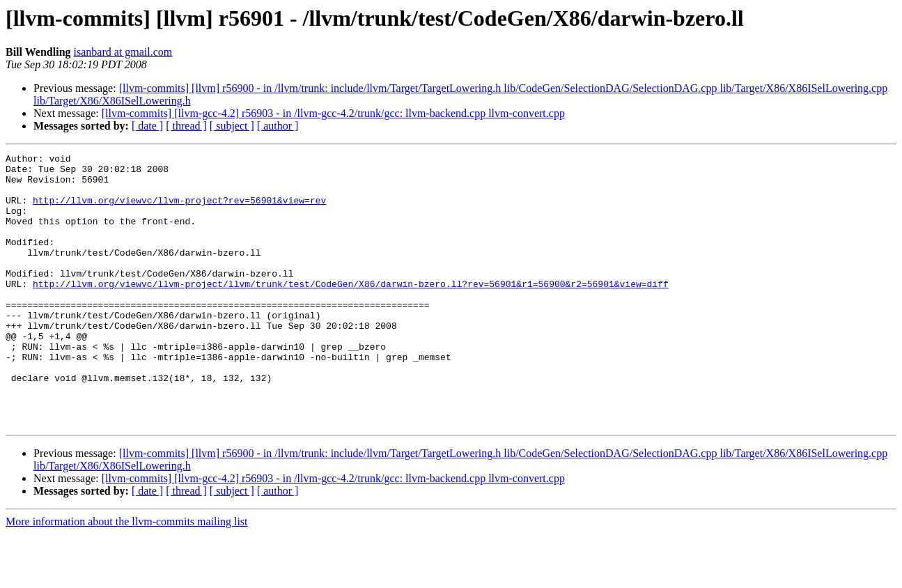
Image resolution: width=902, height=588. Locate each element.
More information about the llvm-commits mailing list (127, 576)
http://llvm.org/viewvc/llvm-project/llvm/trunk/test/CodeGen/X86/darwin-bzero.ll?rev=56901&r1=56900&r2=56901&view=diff (351, 311)
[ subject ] (232, 126)
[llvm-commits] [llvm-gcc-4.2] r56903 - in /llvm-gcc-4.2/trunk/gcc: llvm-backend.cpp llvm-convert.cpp (333, 113)
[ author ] (278, 126)
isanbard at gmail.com (123, 52)
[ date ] (147, 126)
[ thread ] (186, 126)
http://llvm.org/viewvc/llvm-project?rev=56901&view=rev (179, 210)
